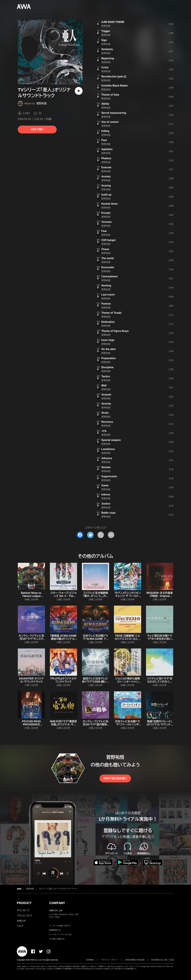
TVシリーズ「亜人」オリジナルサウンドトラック (58, 889)
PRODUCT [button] (24, 903)
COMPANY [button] (57, 903)
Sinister (106, 467)
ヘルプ (20, 926)
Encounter (108, 267)
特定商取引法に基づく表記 (163, 960)
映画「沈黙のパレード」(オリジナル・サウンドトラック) (160, 724)
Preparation (109, 358)
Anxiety (106, 176)
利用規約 (90, 960)
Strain (105, 413)
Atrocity (106, 404)
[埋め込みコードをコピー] (111, 535)
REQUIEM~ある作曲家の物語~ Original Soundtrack (160, 596)
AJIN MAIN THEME (113, 22)
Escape (106, 213)
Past (104, 140)
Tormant (106, 222)
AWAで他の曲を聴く (115, 778)
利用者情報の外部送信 (135, 960)
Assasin (106, 395)
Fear (104, 231)
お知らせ (21, 921)
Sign (104, 40)
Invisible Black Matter (115, 86)
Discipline (107, 367)
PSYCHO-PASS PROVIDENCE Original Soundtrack (31, 724)
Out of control (110, 122)
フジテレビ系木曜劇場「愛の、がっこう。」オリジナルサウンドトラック (95, 596)
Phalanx (106, 158)
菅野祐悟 (42, 103)
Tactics (106, 376)
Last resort (108, 295)
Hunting (106, 286)
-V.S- (104, 431)
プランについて (25, 916)
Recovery (107, 422)
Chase (105, 249)
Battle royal (108, 513)
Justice (106, 504)
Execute (106, 167)
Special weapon (111, 440)
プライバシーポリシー (110, 960)
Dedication (108, 322)
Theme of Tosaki (111, 313)
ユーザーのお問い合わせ (60, 926)
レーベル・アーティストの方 (60, 935)
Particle (106, 304)
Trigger (106, 31)
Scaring (106, 186)
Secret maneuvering (114, 113)
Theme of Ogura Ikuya (115, 331)
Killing (105, 131)
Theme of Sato (110, 95)
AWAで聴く (37, 129)
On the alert (109, 349)
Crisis (105, 67)
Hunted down (110, 204)
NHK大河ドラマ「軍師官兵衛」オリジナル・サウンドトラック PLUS (63, 724)
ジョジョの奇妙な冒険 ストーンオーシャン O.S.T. (128, 682)
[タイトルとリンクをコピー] (101, 535)
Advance (107, 458)
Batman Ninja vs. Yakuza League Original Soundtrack (31, 596)
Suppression (109, 476)
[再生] (79, 91)
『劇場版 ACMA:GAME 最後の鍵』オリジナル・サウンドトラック (63, 639)
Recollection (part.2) (114, 77)
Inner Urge (108, 340)
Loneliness (108, 449)
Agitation (107, 149)
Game (105, 485)
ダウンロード (23, 910)
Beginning (108, 58)
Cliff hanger (109, 240)
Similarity (107, 49)
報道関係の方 (55, 930)
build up (106, 195)
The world (107, 258)
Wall (104, 385)
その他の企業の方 (57, 939)
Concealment (109, 276)
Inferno (106, 495)
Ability (105, 104)
